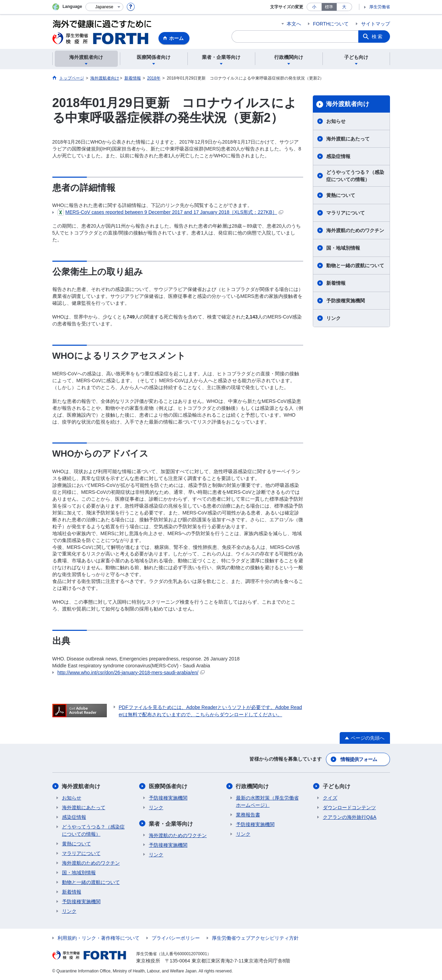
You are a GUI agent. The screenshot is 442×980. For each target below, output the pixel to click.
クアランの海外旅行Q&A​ (350, 817)
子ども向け (337, 786)
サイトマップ (376, 24)
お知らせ (336, 121)
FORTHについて (331, 24)
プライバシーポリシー (176, 938)
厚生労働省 (380, 7)
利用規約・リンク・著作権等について (99, 938)
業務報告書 (248, 815)
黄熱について (341, 195)
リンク (333, 318)
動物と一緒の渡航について (355, 265)
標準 (329, 7)
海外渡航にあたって (348, 139)
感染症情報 (338, 156)
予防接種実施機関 (346, 301)
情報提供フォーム (359, 759)
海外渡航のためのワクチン (355, 230)
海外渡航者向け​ (348, 104)
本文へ (294, 24)
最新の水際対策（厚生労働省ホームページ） (267, 801)
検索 (378, 37)
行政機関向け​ (253, 786)
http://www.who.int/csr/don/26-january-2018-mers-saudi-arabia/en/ (131, 673)
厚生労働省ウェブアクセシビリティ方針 (255, 938)
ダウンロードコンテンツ (349, 807)
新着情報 (336, 283)
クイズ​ (330, 798)
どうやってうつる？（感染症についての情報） (355, 176)
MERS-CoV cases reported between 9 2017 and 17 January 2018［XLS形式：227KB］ (171, 212)
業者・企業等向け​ (171, 823)
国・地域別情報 (343, 248)
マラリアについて (346, 213)
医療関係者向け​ (168, 786)
